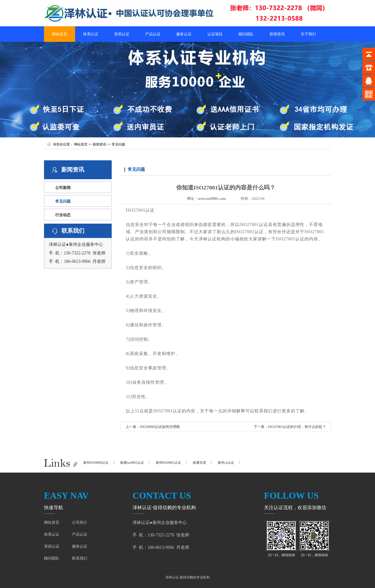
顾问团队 (246, 34)
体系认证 (91, 34)
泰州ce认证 (226, 463)
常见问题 (118, 144)
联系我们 (80, 558)
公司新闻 (63, 188)
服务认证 (184, 34)
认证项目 (215, 34)
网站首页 (60, 34)
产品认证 (153, 34)
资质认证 (122, 34)
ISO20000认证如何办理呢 (160, 427)
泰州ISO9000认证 (96, 463)
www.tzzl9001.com (212, 199)
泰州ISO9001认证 (168, 463)
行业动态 (63, 215)
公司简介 (80, 522)
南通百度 (199, 463)
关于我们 (308, 34)
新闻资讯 (277, 34)
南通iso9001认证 (132, 463)
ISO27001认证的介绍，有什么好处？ (297, 427)
